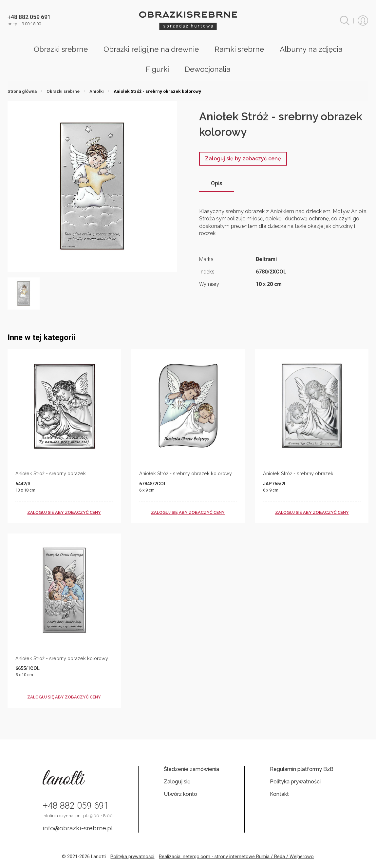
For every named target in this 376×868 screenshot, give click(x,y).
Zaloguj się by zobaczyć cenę (243, 159)
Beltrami (266, 259)
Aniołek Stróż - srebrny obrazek (51, 473)
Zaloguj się (177, 782)
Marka (206, 259)
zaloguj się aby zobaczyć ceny (64, 512)
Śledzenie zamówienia (191, 769)
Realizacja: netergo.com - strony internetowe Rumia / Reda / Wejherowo (236, 857)
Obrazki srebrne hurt (188, 20)
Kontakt (279, 794)
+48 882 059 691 (76, 806)
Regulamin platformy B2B (302, 769)
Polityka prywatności (295, 782)
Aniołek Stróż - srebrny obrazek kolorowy (186, 473)
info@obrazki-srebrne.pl (78, 828)
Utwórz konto (180, 794)
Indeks (207, 272)
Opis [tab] (217, 183)
